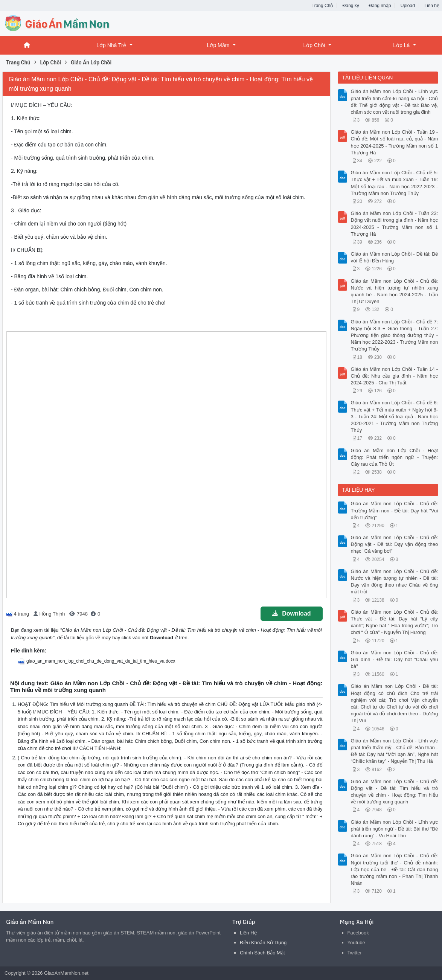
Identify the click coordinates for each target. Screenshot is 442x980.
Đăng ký (351, 6)
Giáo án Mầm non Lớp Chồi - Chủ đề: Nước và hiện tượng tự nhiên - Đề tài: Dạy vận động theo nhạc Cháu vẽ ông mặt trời (395, 582)
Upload (408, 6)
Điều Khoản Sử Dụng (263, 943)
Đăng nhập (380, 6)
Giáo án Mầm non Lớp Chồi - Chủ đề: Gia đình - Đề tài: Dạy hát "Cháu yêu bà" (395, 659)
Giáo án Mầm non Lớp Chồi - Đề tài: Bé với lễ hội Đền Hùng (395, 257)
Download (291, 613)
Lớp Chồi (314, 45)
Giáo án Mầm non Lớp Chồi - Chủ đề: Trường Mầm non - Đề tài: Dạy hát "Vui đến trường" (395, 510)
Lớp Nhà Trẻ (111, 45)
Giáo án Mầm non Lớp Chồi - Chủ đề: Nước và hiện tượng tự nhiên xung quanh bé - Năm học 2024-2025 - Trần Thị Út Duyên (395, 291)
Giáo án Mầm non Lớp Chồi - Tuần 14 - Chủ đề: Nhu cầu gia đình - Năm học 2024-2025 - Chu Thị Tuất (395, 376)
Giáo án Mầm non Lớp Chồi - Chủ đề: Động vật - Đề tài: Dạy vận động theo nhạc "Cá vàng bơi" (395, 544)
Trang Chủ (322, 6)
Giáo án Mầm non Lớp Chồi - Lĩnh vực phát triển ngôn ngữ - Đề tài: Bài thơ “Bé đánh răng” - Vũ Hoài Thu (395, 829)
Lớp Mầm (218, 45)
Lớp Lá (401, 45)
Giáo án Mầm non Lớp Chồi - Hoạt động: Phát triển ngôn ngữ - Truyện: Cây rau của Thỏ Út (395, 457)
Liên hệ (432, 6)
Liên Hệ (248, 933)
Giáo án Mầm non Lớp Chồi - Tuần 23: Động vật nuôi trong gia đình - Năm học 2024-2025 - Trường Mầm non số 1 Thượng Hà (395, 224)
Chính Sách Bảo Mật (262, 953)
